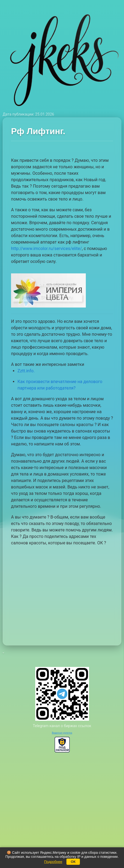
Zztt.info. (26, 371)
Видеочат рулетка (62, 733)
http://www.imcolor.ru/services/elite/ (46, 249)
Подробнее (53, 862)
